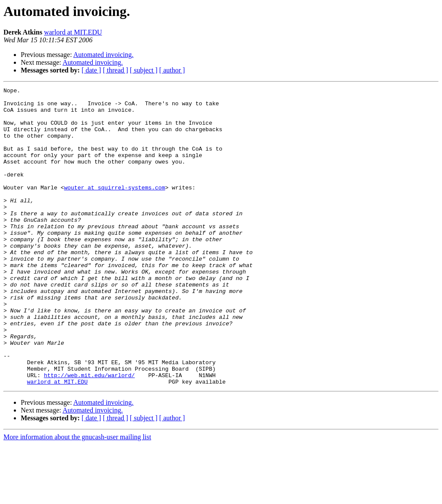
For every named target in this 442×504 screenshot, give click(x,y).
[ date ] (91, 70)
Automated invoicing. (104, 55)
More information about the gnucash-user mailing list (77, 496)
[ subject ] (144, 70)
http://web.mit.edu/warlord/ (90, 433)
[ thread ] (115, 70)
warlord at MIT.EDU (73, 32)
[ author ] (172, 70)
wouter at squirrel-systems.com (114, 208)
